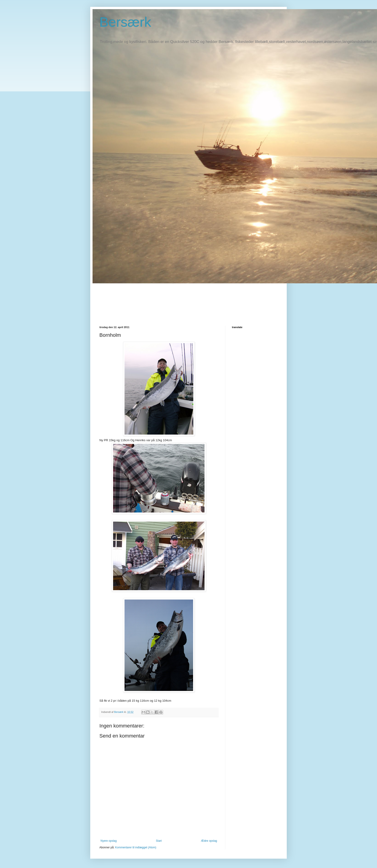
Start (159, 841)
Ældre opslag (209, 841)
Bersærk (125, 22)
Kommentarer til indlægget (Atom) (136, 847)
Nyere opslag (109, 841)
